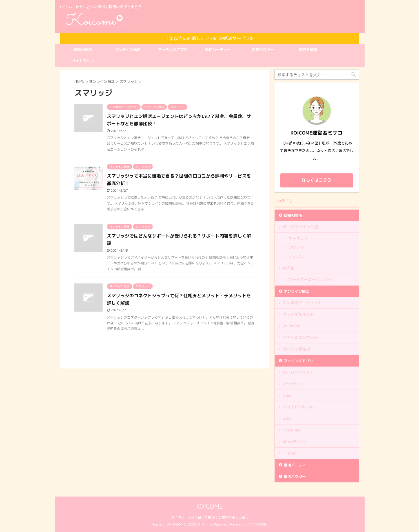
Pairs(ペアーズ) (297, 372)
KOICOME (209, 506)
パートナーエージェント (310, 279)
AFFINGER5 (257, 524)
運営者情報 (308, 50)
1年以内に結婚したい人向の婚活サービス (209, 38)
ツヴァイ (296, 247)
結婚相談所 (83, 50)
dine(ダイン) (294, 442)
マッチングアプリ (173, 50)
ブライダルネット (298, 314)
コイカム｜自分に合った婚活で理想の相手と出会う (210, 517)
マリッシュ (292, 384)
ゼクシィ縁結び (296, 349)
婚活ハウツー (295, 477)
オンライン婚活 (128, 50)
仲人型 (289, 268)
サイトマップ (83, 61)
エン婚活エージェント (302, 303)
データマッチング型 (300, 227)
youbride (291, 326)
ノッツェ (296, 256)
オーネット (298, 238)
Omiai (288, 395)
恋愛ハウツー (263, 50)
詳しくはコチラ (317, 180)
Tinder (289, 453)
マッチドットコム (298, 407)
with (287, 418)
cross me (291, 430)
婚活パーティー (218, 50)
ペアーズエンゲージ (300, 337)
